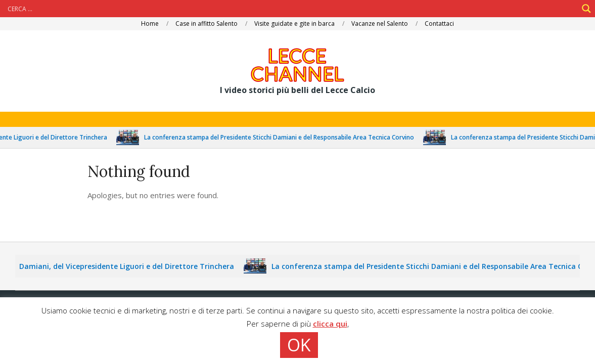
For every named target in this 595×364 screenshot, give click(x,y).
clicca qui (330, 324)
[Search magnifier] (586, 9)
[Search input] (291, 9)
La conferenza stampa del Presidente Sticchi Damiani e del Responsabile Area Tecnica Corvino (283, 137)
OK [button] (299, 345)
